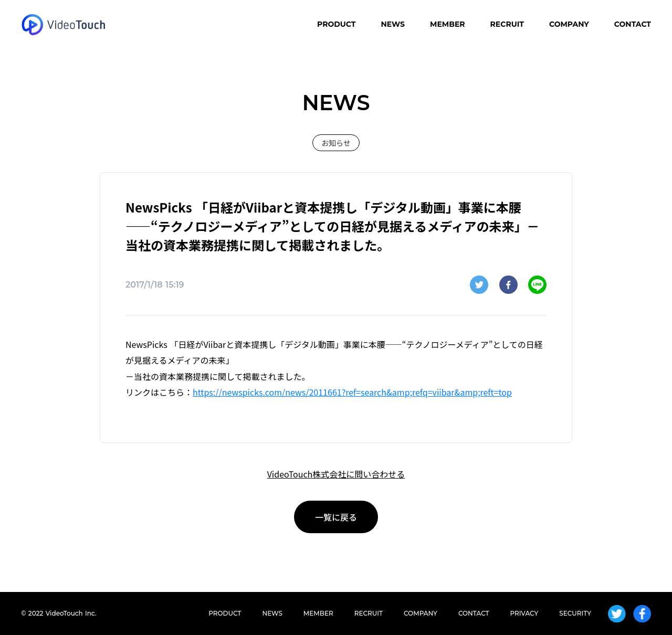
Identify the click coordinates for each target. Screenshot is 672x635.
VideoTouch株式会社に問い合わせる (336, 474)
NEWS (393, 24)
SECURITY (575, 613)
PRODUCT (336, 24)
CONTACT (633, 24)
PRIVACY (524, 613)
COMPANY (569, 24)
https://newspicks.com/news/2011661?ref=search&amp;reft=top (352, 392)
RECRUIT (507, 24)
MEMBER (448, 24)
